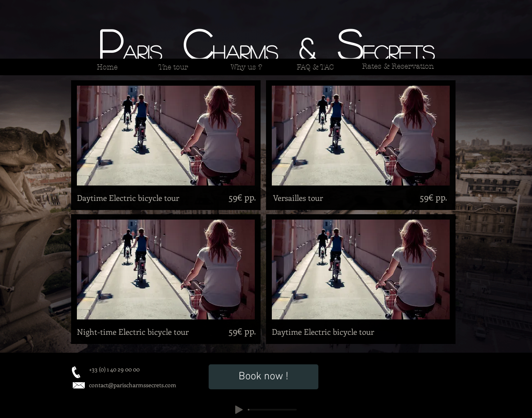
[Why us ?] (246, 67)
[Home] (107, 67)
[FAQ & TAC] (315, 67)
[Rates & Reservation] (398, 66)
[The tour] (173, 67)
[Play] (239, 410)
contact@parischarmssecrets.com (133, 385)
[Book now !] (264, 377)
